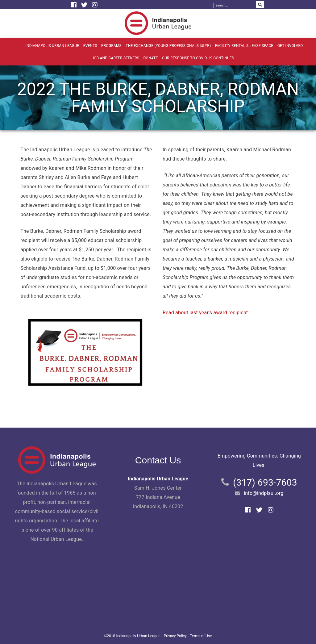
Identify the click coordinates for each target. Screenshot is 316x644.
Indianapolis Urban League (52, 46)
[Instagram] (95, 5)
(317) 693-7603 (265, 482)
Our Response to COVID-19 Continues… (199, 58)
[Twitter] (85, 5)
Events (90, 46)
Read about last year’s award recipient (205, 313)
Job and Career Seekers (115, 58)
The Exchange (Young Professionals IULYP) (168, 46)
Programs (111, 46)
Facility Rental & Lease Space (244, 46)
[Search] (235, 6)
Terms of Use (201, 636)
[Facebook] (75, 5)
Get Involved (290, 46)
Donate (150, 58)
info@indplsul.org (264, 493)
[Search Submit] (260, 5)
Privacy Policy (175, 636)
